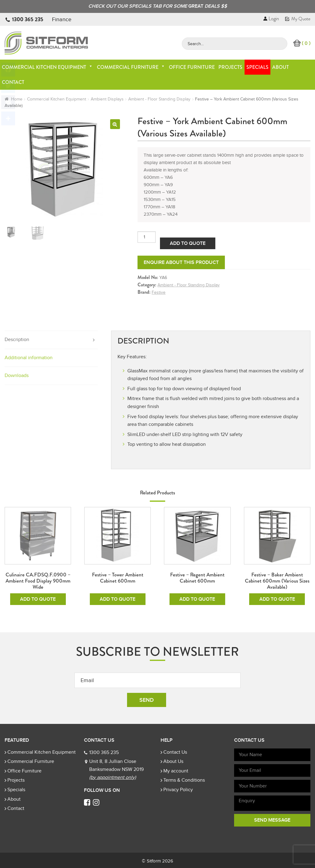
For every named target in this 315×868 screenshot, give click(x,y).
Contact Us (175, 752)
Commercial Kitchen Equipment (47, 67)
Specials (257, 67)
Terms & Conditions (184, 780)
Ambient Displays (107, 99)
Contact (16, 808)
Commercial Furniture (131, 67)
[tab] (51, 340)
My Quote (298, 19)
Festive (159, 292)
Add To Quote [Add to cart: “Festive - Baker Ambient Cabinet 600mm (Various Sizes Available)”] (277, 599)
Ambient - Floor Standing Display (159, 99)
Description (17, 340)
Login (271, 19)
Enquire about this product (181, 262)
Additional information (29, 358)
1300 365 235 (28, 19)
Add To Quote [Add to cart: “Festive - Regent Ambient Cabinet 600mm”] (197, 599)
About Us (173, 761)
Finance (62, 19)
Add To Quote (188, 243)
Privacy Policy (178, 790)
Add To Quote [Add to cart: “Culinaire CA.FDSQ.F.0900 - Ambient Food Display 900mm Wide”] (38, 599)
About (281, 67)
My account (176, 771)
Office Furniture (192, 67)
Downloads (17, 375)
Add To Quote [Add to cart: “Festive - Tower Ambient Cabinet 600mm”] (118, 599)
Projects (230, 67)
